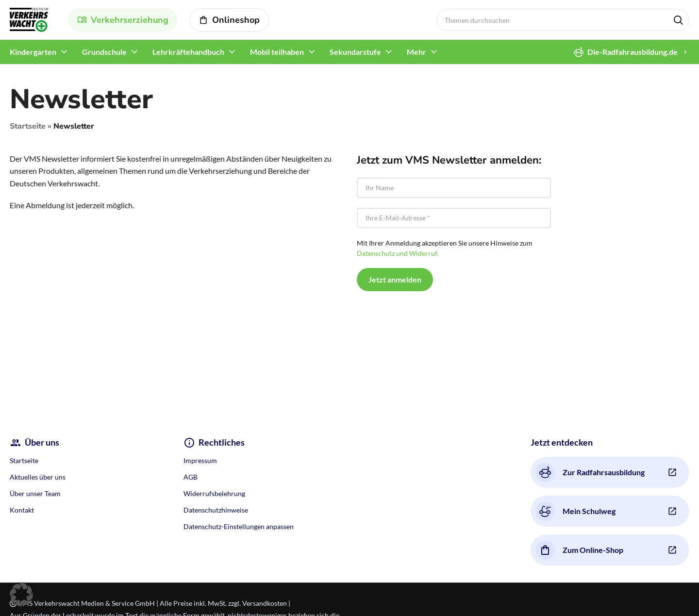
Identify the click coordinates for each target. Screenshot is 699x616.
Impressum (200, 460)
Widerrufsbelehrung (214, 493)
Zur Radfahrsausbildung (590, 472)
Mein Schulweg (575, 511)
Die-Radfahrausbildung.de (626, 52)
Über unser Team (35, 493)
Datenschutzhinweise (216, 510)
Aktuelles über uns (38, 477)
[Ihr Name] (454, 188)
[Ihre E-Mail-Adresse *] (454, 218)
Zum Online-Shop (579, 550)
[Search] (563, 20)
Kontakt (22, 510)
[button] (21, 595)
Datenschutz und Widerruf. (398, 253)
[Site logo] (29, 19)
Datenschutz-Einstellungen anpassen (239, 526)
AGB (191, 477)
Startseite (28, 126)
